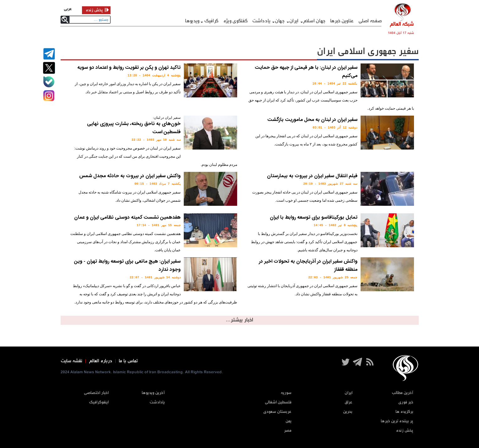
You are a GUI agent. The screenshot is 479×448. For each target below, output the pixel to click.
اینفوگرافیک (99, 402)
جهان (280, 21)
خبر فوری (406, 402)
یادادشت (157, 402)
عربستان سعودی (277, 412)
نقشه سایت (71, 361)
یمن (288, 421)
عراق (348, 402)
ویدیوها (192, 21)
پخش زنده (405, 431)
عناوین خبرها (342, 21)
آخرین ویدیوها (153, 393)
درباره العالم (101, 361)
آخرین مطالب (403, 393)
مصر (288, 431)
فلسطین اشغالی (278, 402)
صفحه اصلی (370, 21)
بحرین (348, 412)
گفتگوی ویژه (236, 21)
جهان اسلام (314, 21)
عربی (68, 9)
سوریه (286, 393)
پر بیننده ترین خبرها (397, 421)
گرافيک (211, 21)
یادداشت (261, 21)
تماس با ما (128, 361)
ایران (294, 21)
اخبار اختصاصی (96, 393)
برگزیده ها (404, 412)
